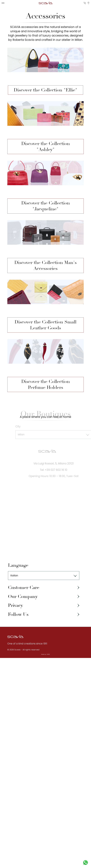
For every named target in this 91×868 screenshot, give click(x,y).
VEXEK (48, 654)
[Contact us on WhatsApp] (86, 863)
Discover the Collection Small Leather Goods (45, 325)
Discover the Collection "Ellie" (45, 90)
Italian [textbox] (14, 575)
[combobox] (44, 575)
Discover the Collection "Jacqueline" (46, 206)
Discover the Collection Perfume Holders (46, 384)
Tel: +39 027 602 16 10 (56, 470)
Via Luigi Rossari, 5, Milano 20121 (56, 463)
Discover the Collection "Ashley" (46, 147)
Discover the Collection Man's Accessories (45, 265)
